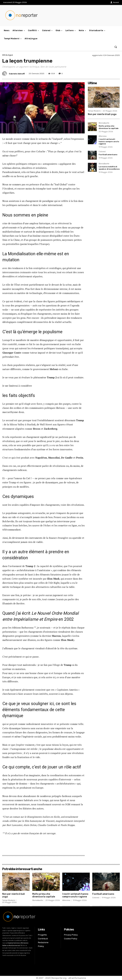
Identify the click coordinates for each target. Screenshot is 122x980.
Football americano (108, 155)
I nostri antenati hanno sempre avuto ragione (109, 141)
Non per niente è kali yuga (102, 114)
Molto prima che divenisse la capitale (109, 127)
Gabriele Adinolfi (17, 74)
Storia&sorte (104, 123)
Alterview (103, 136)
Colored (102, 152)
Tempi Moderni (94, 111)
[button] (116, 47)
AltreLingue (8, 55)
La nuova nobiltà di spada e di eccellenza (109, 168)
